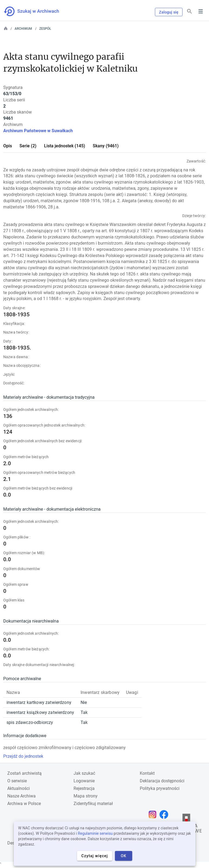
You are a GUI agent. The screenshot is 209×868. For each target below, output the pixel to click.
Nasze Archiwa (21, 796)
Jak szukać (84, 773)
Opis (8, 146)
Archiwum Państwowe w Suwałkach (38, 131)
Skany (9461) (106, 146)
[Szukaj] (190, 11)
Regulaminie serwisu (95, 833)
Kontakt (147, 773)
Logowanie (84, 781)
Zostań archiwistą (24, 773)
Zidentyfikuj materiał (93, 804)
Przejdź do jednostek (23, 756)
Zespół (45, 29)
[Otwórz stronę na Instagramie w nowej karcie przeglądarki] (154, 814)
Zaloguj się (169, 12)
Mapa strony (86, 796)
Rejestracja (84, 788)
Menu (201, 11)
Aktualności (19, 788)
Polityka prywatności (160, 788)
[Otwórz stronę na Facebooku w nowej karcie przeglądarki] (165, 814)
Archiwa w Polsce (24, 804)
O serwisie (17, 781)
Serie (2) (28, 146)
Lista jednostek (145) (65, 146)
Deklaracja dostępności (162, 781)
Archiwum (23, 29)
